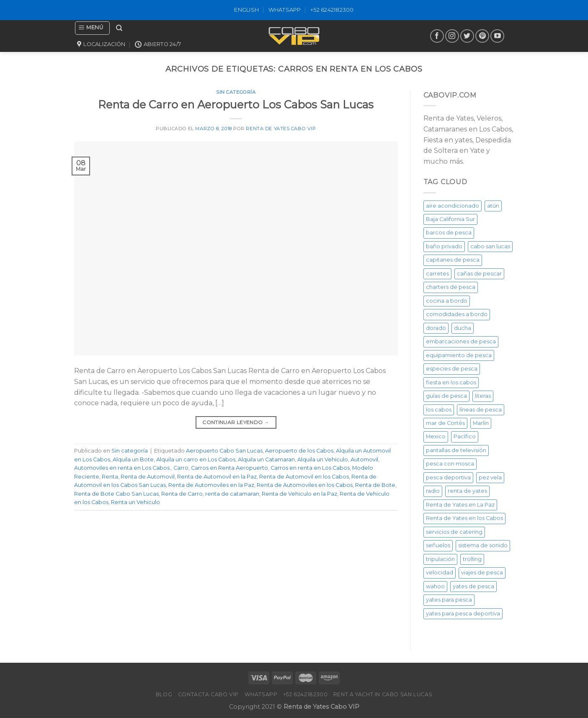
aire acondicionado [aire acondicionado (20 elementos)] (453, 206)
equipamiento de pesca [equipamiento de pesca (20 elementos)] (459, 355)
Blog (164, 694)
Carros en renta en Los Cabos (310, 468)
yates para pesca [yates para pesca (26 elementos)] (449, 600)
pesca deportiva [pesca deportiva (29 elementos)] (448, 477)
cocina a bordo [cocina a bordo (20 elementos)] (447, 301)
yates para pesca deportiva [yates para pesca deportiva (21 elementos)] (463, 614)
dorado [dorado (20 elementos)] (436, 328)
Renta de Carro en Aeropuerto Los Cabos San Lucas (236, 104)
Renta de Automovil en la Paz (217, 477)
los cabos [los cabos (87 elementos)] (439, 410)
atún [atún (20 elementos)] (493, 206)
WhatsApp (285, 10)
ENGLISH (246, 10)
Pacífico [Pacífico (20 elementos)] (465, 436)
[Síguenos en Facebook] (437, 36)
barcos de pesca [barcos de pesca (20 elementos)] (449, 233)
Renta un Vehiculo (135, 502)
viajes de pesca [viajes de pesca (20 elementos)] (482, 573)
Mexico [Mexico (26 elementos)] (436, 436)
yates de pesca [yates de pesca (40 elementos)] (473, 586)
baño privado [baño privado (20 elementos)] (444, 246)
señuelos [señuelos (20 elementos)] (438, 545)
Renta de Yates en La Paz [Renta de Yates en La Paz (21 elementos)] (460, 505)
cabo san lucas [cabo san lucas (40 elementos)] (490, 246)
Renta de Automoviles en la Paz (211, 485)
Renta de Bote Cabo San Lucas (116, 494)
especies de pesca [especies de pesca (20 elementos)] (452, 369)
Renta (110, 477)
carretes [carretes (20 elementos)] (437, 274)
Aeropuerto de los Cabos (299, 451)
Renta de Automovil (148, 477)
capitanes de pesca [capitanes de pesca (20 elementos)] (453, 260)
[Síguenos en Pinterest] (482, 36)
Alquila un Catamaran (266, 459)
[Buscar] (119, 28)
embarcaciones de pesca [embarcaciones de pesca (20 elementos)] (461, 341)
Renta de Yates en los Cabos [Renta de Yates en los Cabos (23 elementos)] (464, 518)
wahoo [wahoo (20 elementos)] (435, 586)
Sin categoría (236, 92)
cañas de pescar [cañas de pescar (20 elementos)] (479, 274)
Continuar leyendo (236, 422)
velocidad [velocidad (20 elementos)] (440, 573)
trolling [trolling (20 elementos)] (472, 559)
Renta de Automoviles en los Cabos (305, 485)
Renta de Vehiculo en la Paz (299, 494)
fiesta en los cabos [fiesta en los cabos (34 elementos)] (451, 382)
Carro (181, 468)
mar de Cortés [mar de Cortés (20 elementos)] (445, 423)
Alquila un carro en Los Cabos (196, 459)
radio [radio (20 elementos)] (433, 491)
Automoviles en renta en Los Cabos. (122, 468)
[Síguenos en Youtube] (497, 36)
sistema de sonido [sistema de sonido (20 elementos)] (483, 545)
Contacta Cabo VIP (208, 694)
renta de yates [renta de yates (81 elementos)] (467, 491)
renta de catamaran (232, 494)
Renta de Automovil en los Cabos (304, 477)
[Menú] (92, 28)
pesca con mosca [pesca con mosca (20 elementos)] (450, 464)
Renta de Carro (182, 494)
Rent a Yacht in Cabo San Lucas (383, 694)
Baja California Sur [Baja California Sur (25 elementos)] (450, 219)
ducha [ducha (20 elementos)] (463, 328)
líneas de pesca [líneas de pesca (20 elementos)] (481, 410)
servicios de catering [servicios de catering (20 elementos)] (454, 532)
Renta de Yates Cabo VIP (281, 129)
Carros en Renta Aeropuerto (230, 468)
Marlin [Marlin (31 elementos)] (481, 423)
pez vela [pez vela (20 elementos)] (490, 477)
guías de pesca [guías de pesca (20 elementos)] (446, 396)
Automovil (364, 459)
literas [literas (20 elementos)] (483, 396)
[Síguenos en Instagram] (452, 36)
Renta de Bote (375, 485)
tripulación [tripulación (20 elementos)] (440, 559)
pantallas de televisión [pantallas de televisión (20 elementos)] (456, 450)
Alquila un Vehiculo (323, 459)
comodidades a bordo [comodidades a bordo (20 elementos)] (457, 314)
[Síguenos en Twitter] (467, 36)
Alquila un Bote (133, 459)
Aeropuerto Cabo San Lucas (224, 451)
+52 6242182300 (332, 10)
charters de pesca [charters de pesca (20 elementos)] (451, 287)
